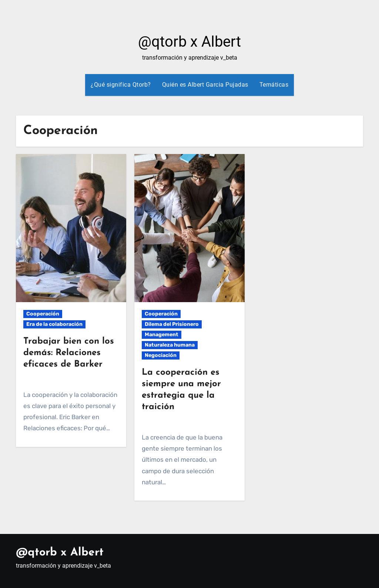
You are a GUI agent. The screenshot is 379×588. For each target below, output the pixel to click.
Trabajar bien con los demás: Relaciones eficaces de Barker (69, 353)
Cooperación (43, 314)
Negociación (161, 355)
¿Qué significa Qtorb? (121, 85)
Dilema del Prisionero (172, 324)
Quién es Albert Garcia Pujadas (205, 85)
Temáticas (274, 85)
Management (162, 335)
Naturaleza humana (170, 345)
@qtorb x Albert (189, 42)
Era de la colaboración (54, 324)
